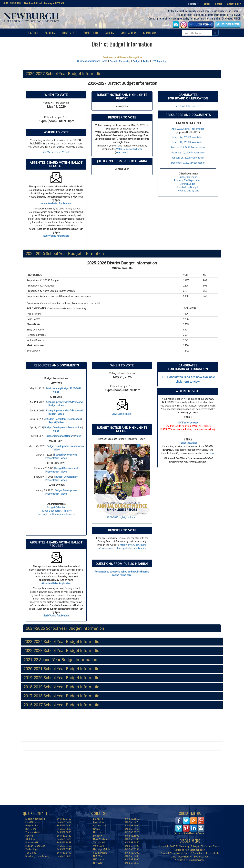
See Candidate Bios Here (188, 106)
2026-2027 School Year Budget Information (65, 74)
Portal (218, 3)
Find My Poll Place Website (56, 152)
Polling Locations (188, 443)
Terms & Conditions (194, 853)
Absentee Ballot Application (56, 204)
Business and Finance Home (92, 61)
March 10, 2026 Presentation (188, 142)
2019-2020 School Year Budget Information (63, 678)
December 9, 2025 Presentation (188, 163)
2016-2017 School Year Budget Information (63, 705)
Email (207, 3)
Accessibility (234, 3)
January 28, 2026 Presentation (188, 158)
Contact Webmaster (171, 853)
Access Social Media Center (190, 833)
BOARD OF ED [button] (92, 33)
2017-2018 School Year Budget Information (63, 696)
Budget (136, 61)
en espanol (122, 152)
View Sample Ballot (122, 414)
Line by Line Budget (188, 187)
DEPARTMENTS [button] (70, 33)
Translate (193, 3)
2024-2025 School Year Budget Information (65, 628)
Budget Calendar (187, 177)
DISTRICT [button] (34, 33)
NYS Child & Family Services (190, 860)
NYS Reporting (159, 61)
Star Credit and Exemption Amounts (56, 514)
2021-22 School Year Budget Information (60, 660)
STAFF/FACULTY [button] (129, 33)
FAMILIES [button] (110, 33)
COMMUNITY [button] (151, 33)
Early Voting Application (56, 236)
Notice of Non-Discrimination (190, 850)
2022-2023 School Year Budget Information (63, 651)
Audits (146, 61)
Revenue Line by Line (188, 191)
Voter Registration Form (129, 149)
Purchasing (125, 61)
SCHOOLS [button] (51, 33)
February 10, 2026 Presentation (188, 153)
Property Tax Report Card (188, 180)
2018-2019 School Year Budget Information (63, 687)
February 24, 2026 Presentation (188, 147)
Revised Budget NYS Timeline (56, 511)
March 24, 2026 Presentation (188, 137)
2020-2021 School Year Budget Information (63, 669)
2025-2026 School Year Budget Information (65, 254)
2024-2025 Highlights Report (122, 517)
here (212, 453)
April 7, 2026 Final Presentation (188, 129)
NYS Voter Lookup (188, 423)
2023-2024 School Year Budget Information (63, 642)
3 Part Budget (188, 184)
